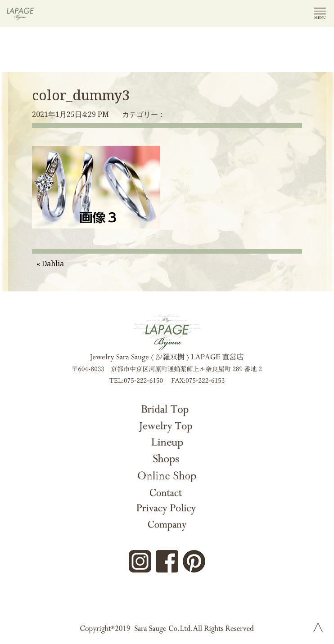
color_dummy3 (81, 95)
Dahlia (53, 264)
